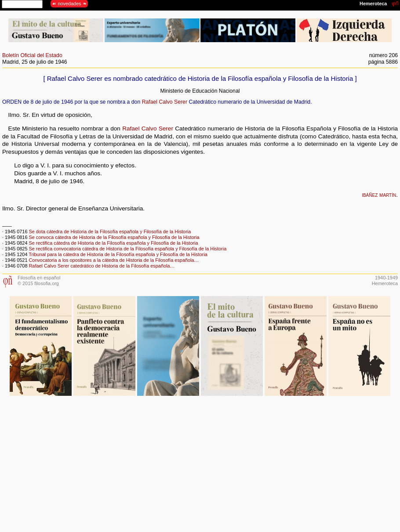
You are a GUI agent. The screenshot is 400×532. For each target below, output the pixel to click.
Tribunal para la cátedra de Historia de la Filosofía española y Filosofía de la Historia (118, 254)
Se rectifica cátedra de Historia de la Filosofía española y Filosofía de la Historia (113, 243)
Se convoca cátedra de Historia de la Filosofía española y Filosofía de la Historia (114, 237)
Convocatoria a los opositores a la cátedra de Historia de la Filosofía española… (114, 260)
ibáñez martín (379, 195)
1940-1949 (386, 278)
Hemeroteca (385, 283)
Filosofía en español (39, 278)
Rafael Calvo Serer (165, 102)
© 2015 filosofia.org (38, 283)
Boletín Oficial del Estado (32, 55)
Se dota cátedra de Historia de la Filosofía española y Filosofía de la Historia (110, 232)
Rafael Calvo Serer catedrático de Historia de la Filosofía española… (102, 266)
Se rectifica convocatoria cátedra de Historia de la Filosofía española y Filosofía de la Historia (127, 249)
